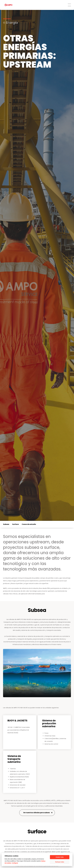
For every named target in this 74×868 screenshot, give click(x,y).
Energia (12, 23)
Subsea (6, 524)
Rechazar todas (60, 862)
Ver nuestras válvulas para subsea (36, 813)
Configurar (15, 863)
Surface (15, 524)
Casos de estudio (29, 524)
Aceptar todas (60, 857)
